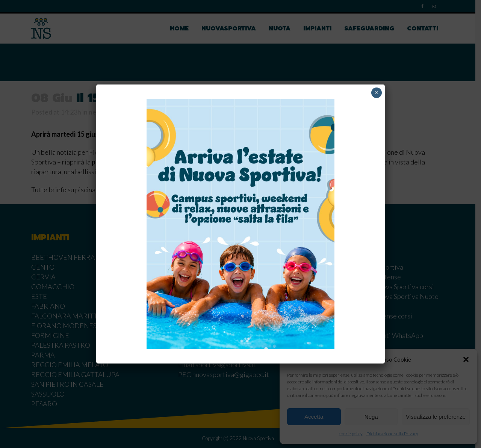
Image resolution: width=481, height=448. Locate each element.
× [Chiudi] (376, 93)
